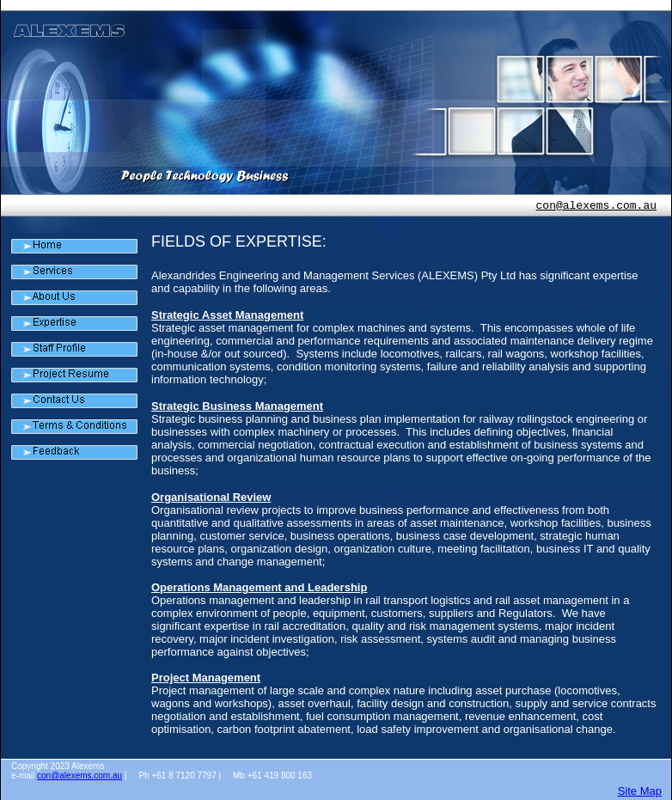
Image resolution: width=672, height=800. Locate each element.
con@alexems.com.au (596, 206)
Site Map (640, 791)
